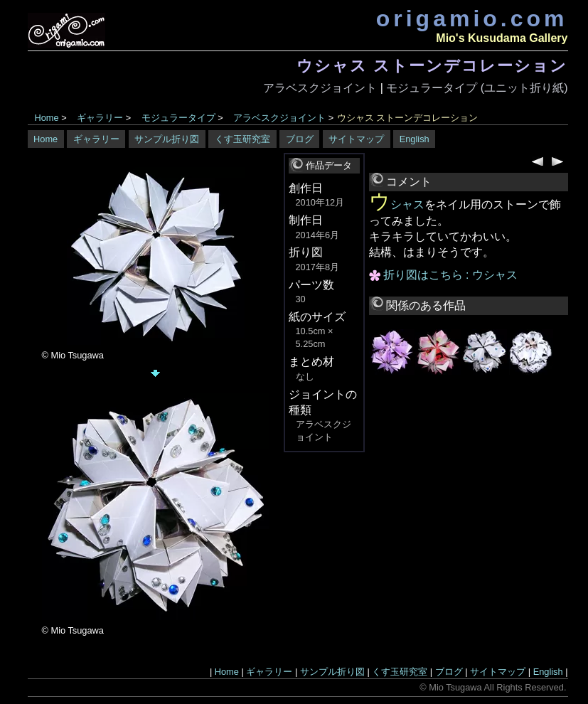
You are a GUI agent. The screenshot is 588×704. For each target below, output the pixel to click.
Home (47, 118)
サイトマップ (356, 139)
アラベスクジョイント (320, 88)
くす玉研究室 (242, 139)
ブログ (300, 139)
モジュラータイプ (178, 118)
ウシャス (397, 204)
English (415, 139)
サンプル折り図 (167, 139)
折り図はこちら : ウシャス (450, 275)
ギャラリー (100, 118)
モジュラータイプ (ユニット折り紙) (477, 88)
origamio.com (472, 18)
